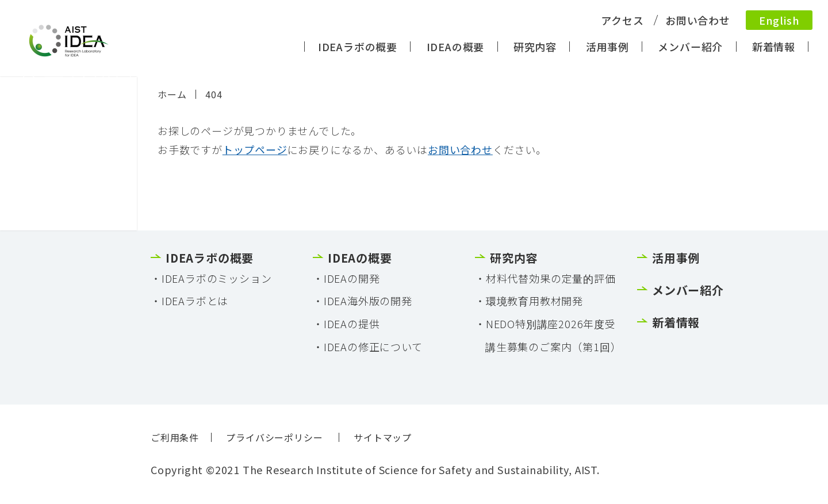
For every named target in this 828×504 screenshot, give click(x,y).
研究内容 (535, 47)
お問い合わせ (698, 20)
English (779, 20)
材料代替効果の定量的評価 (551, 278)
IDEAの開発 (352, 278)
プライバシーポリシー (274, 437)
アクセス (622, 20)
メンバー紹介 (690, 47)
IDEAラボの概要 (358, 47)
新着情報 (774, 47)
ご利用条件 (175, 437)
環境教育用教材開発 (534, 301)
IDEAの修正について (373, 347)
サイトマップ (383, 437)
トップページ (255, 149)
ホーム (172, 94)
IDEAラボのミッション (217, 278)
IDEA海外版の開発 (368, 301)
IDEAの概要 (456, 47)
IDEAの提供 (352, 324)
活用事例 (607, 47)
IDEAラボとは (195, 301)
